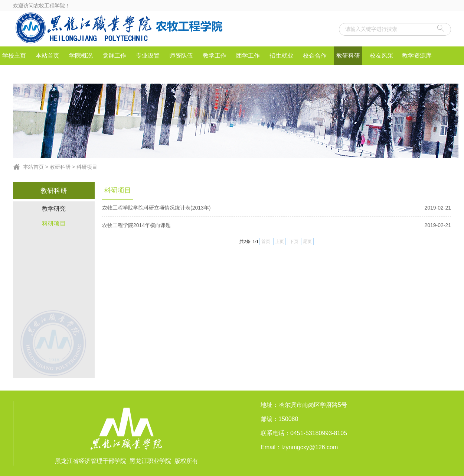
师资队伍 (181, 56)
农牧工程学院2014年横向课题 (277, 225)
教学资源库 (417, 56)
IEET (48, 74)
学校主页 (14, 56)
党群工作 (114, 56)
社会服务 (14, 74)
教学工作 (215, 56)
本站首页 (48, 56)
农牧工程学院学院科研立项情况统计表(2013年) (277, 208)
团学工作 (248, 56)
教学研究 (54, 209)
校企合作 (315, 56)
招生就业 (281, 56)
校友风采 (382, 56)
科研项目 (87, 167)
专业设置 (148, 56)
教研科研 (348, 56)
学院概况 (81, 56)
